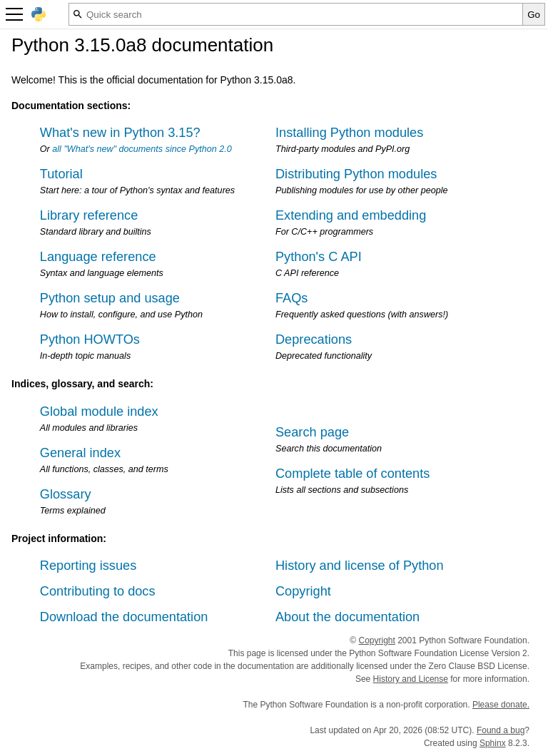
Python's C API (319, 257)
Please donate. (501, 705)
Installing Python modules (349, 133)
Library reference (89, 215)
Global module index (99, 412)
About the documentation (347, 617)
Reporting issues (88, 566)
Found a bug (501, 730)
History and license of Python (360, 566)
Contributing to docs (98, 591)
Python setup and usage (110, 298)
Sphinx (493, 743)
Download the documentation (124, 617)
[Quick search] (296, 14)
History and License (411, 679)
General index (80, 453)
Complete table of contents (352, 474)
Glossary (66, 494)
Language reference (98, 257)
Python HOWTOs (90, 339)
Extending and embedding (351, 215)
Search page (312, 432)
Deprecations (314, 339)
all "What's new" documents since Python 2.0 (142, 149)
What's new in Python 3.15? (120, 133)
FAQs (291, 298)
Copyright (303, 591)
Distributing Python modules (356, 174)
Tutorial (61, 174)
